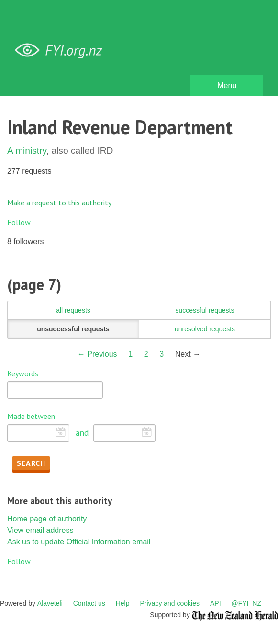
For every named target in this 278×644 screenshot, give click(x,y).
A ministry (27, 151)
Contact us (89, 603)
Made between (31, 416)
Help (123, 603)
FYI (62, 51)
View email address (40, 530)
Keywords (23, 373)
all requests (73, 310)
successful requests (205, 310)
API (216, 603)
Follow (19, 222)
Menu (227, 85)
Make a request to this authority (59, 203)
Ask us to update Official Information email (79, 542)
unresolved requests (205, 329)
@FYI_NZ (246, 603)
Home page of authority (47, 519)
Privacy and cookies (170, 603)
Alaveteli (50, 603)
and (82, 433)
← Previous (97, 354)
